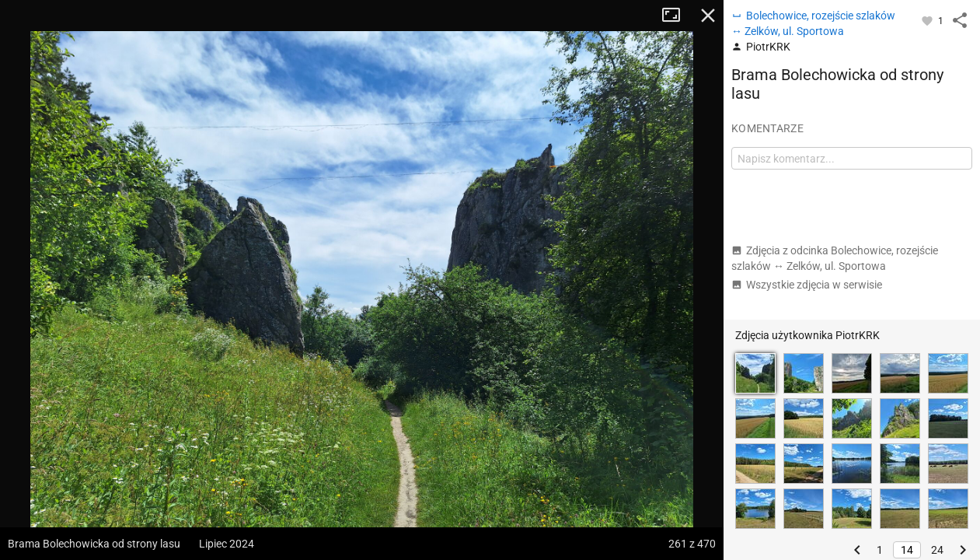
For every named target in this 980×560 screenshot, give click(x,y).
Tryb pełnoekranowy (677, 16)
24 (937, 550)
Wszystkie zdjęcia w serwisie (807, 285)
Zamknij (708, 16)
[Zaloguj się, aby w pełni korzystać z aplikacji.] (928, 20)
